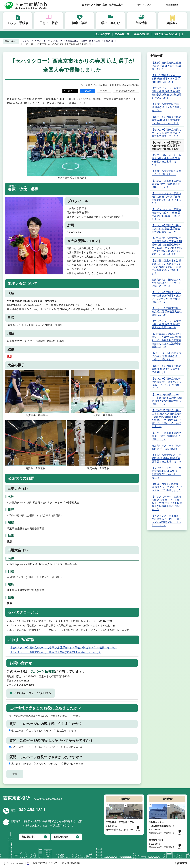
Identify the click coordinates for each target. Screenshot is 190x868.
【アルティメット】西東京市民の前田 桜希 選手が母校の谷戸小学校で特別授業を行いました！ (166, 93)
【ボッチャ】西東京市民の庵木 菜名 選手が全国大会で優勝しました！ (166, 369)
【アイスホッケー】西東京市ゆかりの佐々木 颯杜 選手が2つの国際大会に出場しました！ (166, 214)
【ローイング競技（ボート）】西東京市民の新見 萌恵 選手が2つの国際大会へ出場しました (167, 399)
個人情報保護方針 (72, 863)
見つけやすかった (21, 764)
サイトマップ (144, 5)
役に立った (17, 731)
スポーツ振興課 (43, 672)
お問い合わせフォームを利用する (32, 693)
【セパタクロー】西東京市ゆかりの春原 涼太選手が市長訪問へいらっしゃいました (56, 652)
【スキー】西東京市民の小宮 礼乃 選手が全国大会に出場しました (166, 436)
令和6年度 (108, 41)
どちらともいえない (40, 731)
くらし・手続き (18, 23)
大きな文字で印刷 (127, 91)
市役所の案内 (29, 837)
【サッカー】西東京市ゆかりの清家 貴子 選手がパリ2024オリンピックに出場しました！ (167, 383)
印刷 (105, 91)
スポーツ (58, 41)
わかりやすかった (21, 747)
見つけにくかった (74, 764)
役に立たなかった (66, 731)
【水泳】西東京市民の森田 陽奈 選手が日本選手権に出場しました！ (167, 66)
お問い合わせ (61, 837)
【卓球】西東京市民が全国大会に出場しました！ (166, 173)
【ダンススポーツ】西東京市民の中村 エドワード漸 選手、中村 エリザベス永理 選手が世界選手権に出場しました (167, 503)
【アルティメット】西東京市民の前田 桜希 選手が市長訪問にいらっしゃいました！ (166, 198)
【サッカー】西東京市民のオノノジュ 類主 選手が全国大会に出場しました (166, 229)
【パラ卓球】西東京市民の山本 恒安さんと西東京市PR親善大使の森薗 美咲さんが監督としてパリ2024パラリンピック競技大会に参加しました (167, 418)
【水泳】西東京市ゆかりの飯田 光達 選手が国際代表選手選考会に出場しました (166, 458)
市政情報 (141, 23)
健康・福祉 (80, 23)
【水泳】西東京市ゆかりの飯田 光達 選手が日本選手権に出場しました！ (166, 79)
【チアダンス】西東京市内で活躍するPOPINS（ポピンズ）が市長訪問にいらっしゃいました (166, 521)
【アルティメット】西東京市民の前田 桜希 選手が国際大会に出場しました (166, 324)
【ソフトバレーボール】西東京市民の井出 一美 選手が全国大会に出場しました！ (166, 160)
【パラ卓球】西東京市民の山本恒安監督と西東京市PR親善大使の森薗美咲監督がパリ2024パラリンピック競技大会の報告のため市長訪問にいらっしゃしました (167, 246)
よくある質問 (103, 34)
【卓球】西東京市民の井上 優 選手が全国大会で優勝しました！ (167, 107)
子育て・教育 (49, 23)
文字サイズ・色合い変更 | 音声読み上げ (102, 5)
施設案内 (172, 23)
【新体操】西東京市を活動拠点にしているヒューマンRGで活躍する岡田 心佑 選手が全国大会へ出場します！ (166, 267)
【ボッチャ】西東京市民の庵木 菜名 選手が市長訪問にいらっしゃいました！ (166, 120)
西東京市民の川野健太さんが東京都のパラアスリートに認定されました (166, 283)
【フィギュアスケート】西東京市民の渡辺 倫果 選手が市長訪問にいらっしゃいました (166, 473)
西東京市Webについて (45, 863)
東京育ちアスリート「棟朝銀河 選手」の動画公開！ (166, 447)
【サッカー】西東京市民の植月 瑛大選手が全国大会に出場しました (167, 312)
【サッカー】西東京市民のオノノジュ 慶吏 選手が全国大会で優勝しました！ (166, 133)
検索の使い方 (142, 34)
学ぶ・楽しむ (110, 23)
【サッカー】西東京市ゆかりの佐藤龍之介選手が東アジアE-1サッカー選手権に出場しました (166, 297)
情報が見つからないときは (168, 34)
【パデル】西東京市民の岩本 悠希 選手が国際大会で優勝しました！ (166, 184)
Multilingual (172, 5)
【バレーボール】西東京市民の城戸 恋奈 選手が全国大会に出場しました (166, 356)
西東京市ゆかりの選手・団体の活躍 (83, 41)
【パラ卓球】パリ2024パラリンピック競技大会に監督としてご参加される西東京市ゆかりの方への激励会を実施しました (167, 340)
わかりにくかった (74, 747)
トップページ (27, 41)
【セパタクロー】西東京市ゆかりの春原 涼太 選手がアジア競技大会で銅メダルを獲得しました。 (63, 648)
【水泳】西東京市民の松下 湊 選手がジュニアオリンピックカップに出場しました (167, 487)
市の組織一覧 (122, 34)
